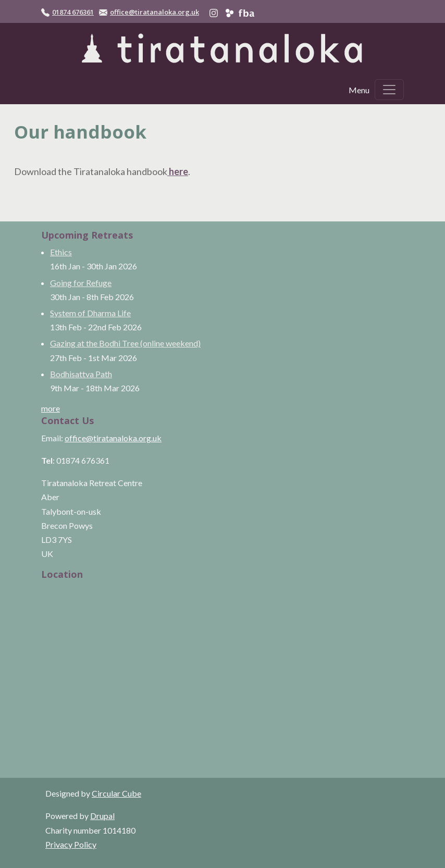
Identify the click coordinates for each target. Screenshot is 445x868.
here (178, 171)
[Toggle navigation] (389, 90)
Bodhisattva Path (81, 374)
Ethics (61, 252)
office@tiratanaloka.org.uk (154, 12)
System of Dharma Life (90, 313)
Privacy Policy (71, 844)
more (51, 408)
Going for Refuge (81, 283)
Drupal (102, 816)
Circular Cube (116, 793)
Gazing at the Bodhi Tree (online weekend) (125, 343)
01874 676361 (73, 12)
